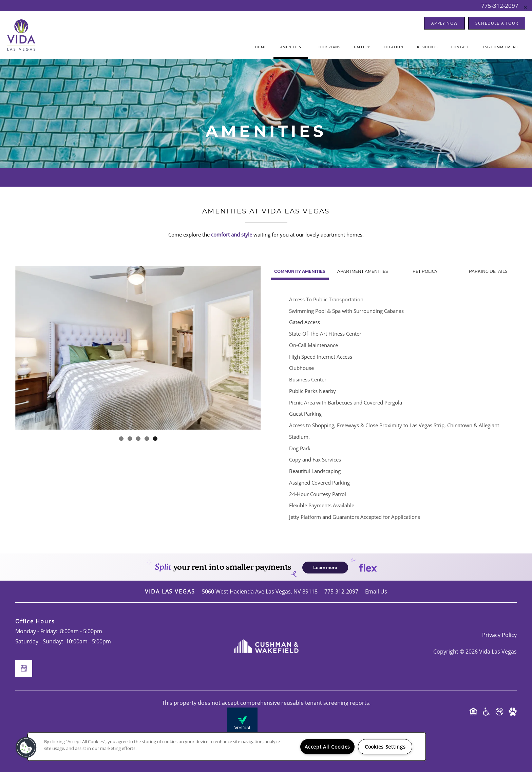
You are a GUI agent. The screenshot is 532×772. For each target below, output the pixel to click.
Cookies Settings (385, 747)
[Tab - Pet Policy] (425, 272)
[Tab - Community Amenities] (300, 272)
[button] (444, 23)
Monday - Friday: (36, 631)
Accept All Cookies (327, 747)
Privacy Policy (499, 635)
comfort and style (232, 234)
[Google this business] (24, 669)
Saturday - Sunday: (39, 641)
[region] (227, 747)
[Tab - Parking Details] (488, 272)
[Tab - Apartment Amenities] (363, 272)
